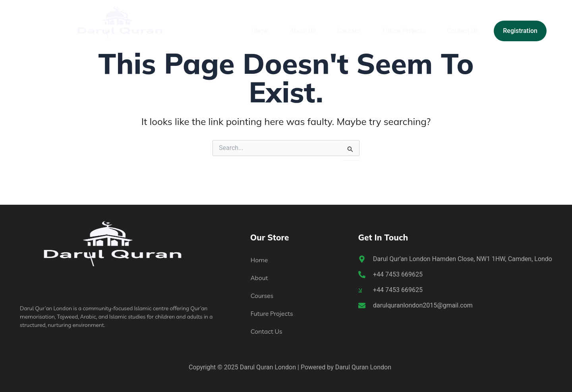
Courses (349, 31)
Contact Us (463, 31)
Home (260, 31)
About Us (303, 31)
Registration (520, 31)
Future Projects (404, 31)
